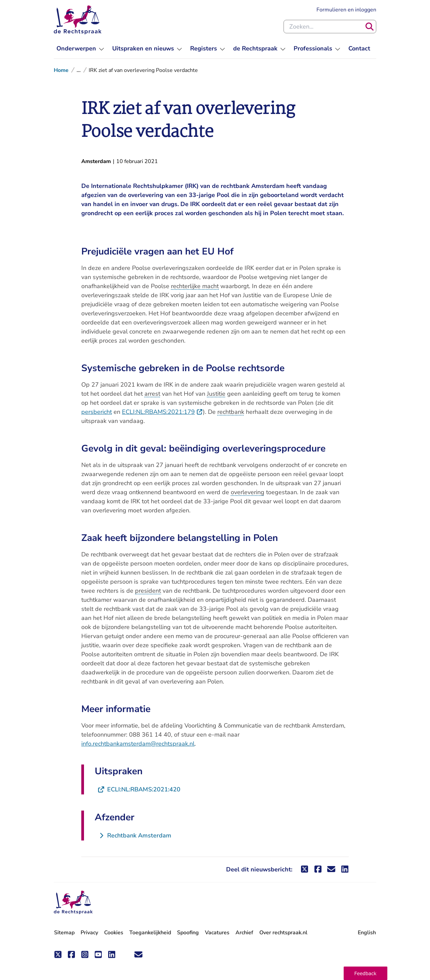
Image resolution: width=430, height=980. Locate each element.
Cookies (114, 933)
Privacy (89, 933)
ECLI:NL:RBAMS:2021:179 (162, 412)
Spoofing (188, 933)
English (367, 933)
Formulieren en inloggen (346, 9)
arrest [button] (152, 394)
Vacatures (217, 933)
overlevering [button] (248, 492)
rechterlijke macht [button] (195, 286)
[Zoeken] (370, 27)
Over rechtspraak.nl (283, 933)
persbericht (97, 412)
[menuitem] (80, 49)
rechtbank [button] (231, 412)
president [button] (148, 591)
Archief (244, 933)
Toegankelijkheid (150, 933)
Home (61, 70)
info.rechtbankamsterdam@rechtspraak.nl (138, 744)
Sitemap (64, 933)
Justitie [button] (216, 394)
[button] (365, 973)
